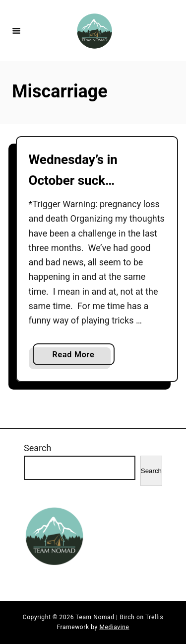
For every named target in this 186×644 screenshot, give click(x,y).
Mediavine (114, 627)
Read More (77, 357)
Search (37, 448)
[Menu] (16, 30)
